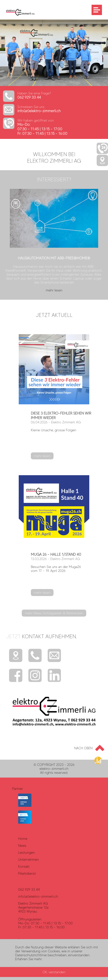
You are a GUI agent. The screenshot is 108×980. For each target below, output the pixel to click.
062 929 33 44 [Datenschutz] (29, 889)
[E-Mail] (54, 656)
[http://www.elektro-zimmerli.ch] (54, 85)
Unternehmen (28, 859)
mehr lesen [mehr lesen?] (42, 456)
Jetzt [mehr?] (42, 636)
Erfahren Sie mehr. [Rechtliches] (29, 959)
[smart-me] (25, 806)
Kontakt (24, 866)
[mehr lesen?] (54, 241)
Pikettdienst (27, 873)
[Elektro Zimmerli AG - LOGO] (17, 14)
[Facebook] (16, 675)
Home (23, 839)
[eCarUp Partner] (25, 823)
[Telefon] (35, 656)
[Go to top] (88, 748)
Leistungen (26, 852)
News (22, 846)
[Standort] (16, 656)
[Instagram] (35, 675)
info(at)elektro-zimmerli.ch (39, 111)
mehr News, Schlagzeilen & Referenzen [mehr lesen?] (54, 613)
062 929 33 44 (29, 97)
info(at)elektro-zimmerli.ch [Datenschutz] (38, 896)
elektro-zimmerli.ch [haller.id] (54, 769)
